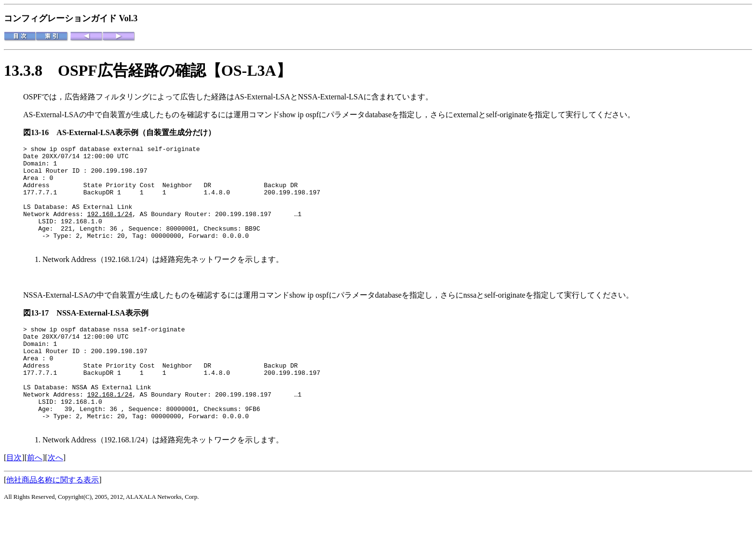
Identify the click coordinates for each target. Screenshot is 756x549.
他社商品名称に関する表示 (53, 520)
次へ (55, 498)
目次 (14, 498)
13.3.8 (31, 70)
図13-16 (40, 132)
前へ (35, 498)
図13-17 (40, 333)
